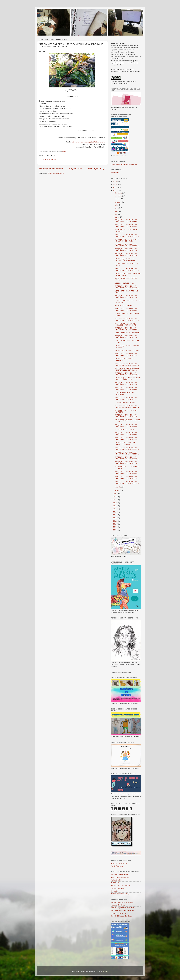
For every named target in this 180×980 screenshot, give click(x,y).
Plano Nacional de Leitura (120, 913)
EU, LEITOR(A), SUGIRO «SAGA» (127, 351)
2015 (115, 509)
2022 (115, 187)
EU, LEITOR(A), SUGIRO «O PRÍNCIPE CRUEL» (125, 443)
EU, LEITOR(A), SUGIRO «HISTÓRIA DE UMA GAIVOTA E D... (128, 379)
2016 (115, 506)
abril (117, 214)
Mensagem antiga (97, 168)
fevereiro (118, 487)
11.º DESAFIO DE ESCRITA (124, 430)
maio (117, 211)
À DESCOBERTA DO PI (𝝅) (124, 283)
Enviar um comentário (49, 159)
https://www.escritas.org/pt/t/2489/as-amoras (89, 142)
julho (117, 205)
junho (117, 208)
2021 (115, 190)
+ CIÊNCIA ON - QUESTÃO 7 (125, 402)
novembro (119, 196)
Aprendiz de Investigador (119, 874)
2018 (115, 500)
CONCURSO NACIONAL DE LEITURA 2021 (125, 393)
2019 (115, 497)
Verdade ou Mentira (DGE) (120, 894)
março (117, 217)
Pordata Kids (115, 883)
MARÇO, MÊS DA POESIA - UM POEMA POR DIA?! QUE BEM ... (127, 221)
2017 (115, 503)
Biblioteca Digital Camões (120, 863)
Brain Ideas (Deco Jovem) (120, 877)
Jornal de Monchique (118, 905)
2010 (115, 524)
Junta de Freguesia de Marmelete (122, 908)
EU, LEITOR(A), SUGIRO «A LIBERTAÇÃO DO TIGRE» (125, 260)
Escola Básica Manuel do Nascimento (124, 164)
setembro (118, 202)
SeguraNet (114, 891)
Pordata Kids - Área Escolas (120, 885)
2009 (115, 527)
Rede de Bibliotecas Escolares (121, 916)
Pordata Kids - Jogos (118, 888)
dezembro (119, 193)
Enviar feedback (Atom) (56, 173)
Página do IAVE (116, 880)
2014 (115, 512)
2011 (115, 521)
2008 (115, 530)
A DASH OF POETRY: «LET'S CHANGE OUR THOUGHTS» (126, 324)
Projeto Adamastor (117, 866)
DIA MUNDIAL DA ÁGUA (123, 306)
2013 (115, 515)
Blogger (105, 971)
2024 (115, 181)
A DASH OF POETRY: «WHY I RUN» (127, 333)
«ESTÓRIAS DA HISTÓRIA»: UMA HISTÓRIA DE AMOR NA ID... (127, 369)
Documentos (115, 173)
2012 (115, 518)
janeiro (117, 490)
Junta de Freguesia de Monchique (122, 910)
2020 (115, 494)
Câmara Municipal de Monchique (122, 902)
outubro (118, 199)
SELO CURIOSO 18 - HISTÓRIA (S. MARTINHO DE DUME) (127, 240)
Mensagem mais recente (51, 168)
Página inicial (75, 168)
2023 (115, 184)
